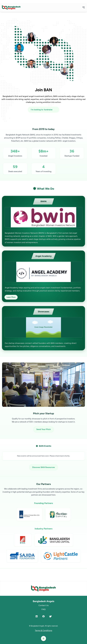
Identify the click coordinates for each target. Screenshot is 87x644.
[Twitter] (50, 616)
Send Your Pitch (43, 429)
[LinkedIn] (37, 616)
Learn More (11, 297)
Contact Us (43, 605)
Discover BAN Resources (43, 467)
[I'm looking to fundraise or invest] (43, 110)
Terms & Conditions (43, 630)
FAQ (43, 609)
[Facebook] (43, 616)
